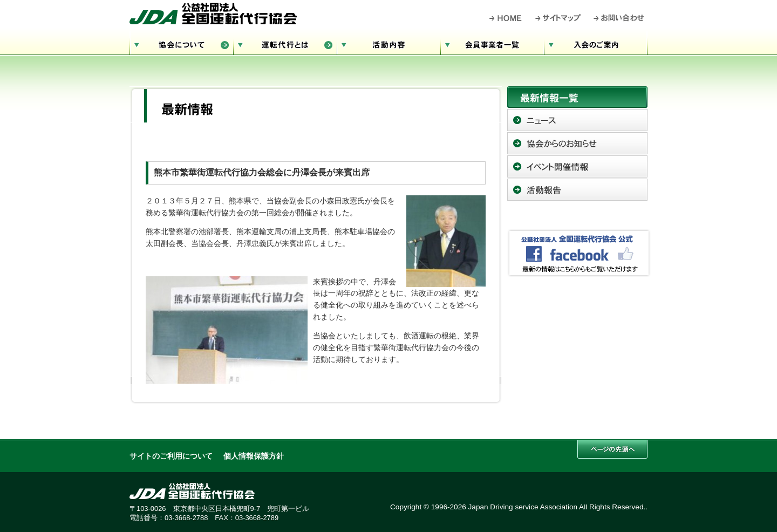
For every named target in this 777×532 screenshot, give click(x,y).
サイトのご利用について (171, 456)
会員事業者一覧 (492, 43)
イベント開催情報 (577, 166)
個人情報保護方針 (254, 456)
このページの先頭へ (612, 449)
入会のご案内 (596, 43)
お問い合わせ (619, 18)
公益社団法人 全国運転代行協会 (213, 13)
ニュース (577, 120)
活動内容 (388, 43)
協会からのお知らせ (577, 143)
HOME (506, 18)
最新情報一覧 (577, 97)
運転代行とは (285, 43)
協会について (181, 43)
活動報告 (577, 190)
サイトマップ (558, 18)
